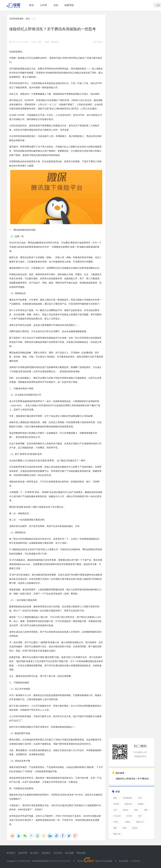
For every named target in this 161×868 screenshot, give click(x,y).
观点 (28, 19)
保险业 (126, 810)
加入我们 (34, 853)
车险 (140, 798)
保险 (115, 798)
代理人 (116, 822)
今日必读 (117, 816)
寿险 (136, 810)
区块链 (129, 816)
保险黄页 (46, 853)
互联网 (116, 804)
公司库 (44, 5)
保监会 (135, 828)
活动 (56, 5)
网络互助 (117, 834)
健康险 (141, 804)
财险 (115, 828)
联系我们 (11, 853)
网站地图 (81, 853)
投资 (140, 816)
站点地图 (69, 853)
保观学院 (69, 5)
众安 (115, 810)
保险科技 (128, 804)
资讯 (31, 5)
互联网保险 (127, 798)
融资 (125, 828)
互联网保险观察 (16, 19)
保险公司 (140, 822)
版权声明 (23, 853)
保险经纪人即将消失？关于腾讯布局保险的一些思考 (134, 779)
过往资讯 (58, 853)
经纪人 (100, 42)
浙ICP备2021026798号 (61, 861)
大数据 (127, 822)
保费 (146, 810)
